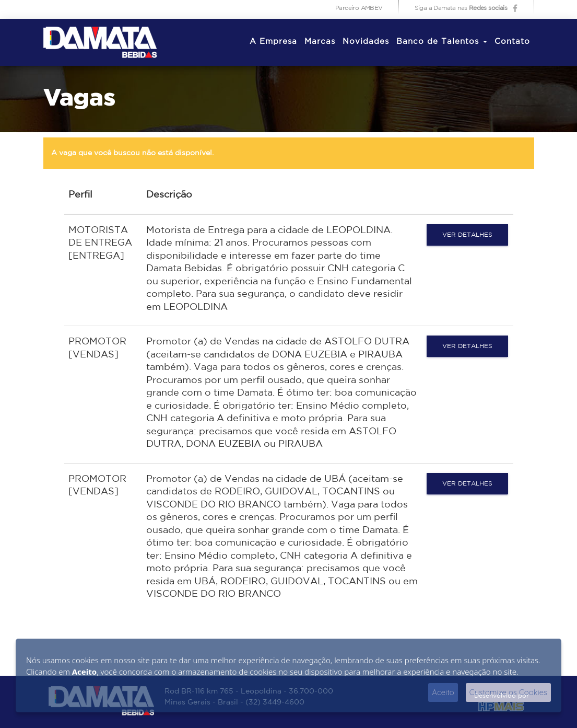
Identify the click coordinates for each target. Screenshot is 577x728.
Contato (512, 42)
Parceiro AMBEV (359, 8)
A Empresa (273, 42)
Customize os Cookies (508, 692)
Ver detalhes (467, 235)
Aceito (443, 692)
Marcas (320, 42)
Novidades (366, 42)
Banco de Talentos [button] (442, 42)
